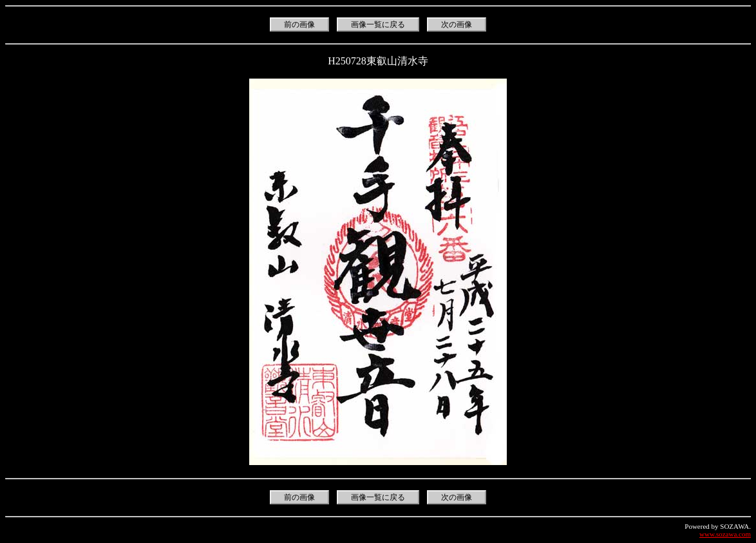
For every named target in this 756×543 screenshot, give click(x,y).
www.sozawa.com (725, 534)
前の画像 (299, 24)
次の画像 (457, 24)
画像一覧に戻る (378, 24)
